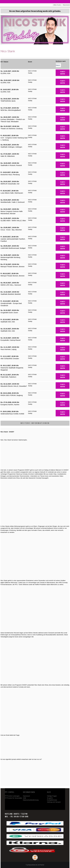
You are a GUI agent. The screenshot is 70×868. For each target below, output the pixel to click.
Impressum (26, 796)
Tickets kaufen (63, 73)
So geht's (50, 798)
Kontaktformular (52, 800)
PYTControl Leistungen (12, 796)
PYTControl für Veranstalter (14, 798)
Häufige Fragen (52, 796)
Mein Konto (57, 5)
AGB (24, 798)
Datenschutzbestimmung (31, 800)
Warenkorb (66, 5)
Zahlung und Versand (54, 802)
